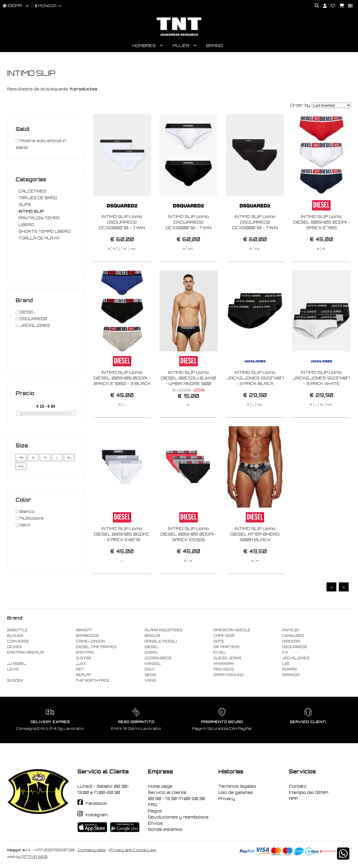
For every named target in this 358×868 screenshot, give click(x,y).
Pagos (155, 812)
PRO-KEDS (224, 670)
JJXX (81, 665)
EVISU (219, 653)
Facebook (96, 804)
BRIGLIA (152, 637)
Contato (298, 787)
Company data (92, 851)
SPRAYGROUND (229, 676)
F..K (285, 653)
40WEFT (84, 631)
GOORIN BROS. (158, 659)
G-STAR (83, 659)
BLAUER (15, 637)
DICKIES (15, 648)
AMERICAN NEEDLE (232, 631)
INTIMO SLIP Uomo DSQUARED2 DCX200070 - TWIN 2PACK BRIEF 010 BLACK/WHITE (189, 228)
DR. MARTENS (227, 648)
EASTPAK (85, 653)
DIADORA (291, 642)
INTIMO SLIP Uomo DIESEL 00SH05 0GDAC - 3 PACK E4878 (122, 558)
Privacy (227, 799)
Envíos (155, 824)
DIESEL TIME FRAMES (96, 648)
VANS (150, 681)
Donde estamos (165, 830)
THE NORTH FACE (93, 681)
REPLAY (84, 676)
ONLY (150, 670)
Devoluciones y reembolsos (178, 818)
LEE (286, 665)
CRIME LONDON (90, 642)
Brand (215, 46)
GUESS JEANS (227, 659)
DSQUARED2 (295, 648)
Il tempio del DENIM (309, 793)
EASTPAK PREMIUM (25, 653)
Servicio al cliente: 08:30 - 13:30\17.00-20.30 (176, 796)
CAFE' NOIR (224, 637)
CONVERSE (18, 642)
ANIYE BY (291, 631)
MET (80, 670)
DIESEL (152, 648)
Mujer (181, 46)
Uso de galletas (236, 793)
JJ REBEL (17, 665)
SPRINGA (291, 676)
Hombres (144, 46)
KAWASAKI (224, 665)
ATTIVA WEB (35, 858)
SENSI (150, 676)
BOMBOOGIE (87, 637)
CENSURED (293, 637)
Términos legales (237, 787)
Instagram (96, 816)
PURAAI (289, 670)
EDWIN (151, 653)
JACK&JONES (296, 659)
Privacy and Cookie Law (133, 851)
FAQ (153, 806)
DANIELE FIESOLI (161, 642)
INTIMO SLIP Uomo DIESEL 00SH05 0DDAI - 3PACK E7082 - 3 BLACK (122, 402)
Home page (160, 787)
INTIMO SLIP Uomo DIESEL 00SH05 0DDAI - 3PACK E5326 (189, 558)
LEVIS (13, 670)
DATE (219, 642)
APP (293, 799)
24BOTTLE (17, 631)
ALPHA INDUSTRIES (163, 631)
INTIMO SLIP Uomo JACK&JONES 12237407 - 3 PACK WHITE (321, 402)
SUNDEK (15, 681)
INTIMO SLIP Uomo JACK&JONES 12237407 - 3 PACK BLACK (255, 402)
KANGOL (153, 665)
